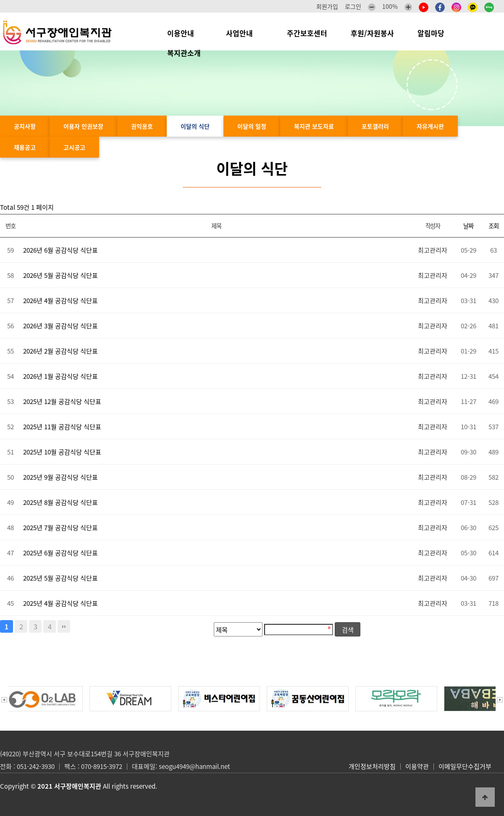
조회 (493, 226)
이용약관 (417, 766)
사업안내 (245, 33)
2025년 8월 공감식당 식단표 (60, 502)
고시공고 (74, 147)
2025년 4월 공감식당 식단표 (60, 603)
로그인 (353, 6)
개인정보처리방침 (372, 766)
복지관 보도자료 (314, 126)
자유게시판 (430, 126)
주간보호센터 (307, 33)
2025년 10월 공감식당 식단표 (62, 452)
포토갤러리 (375, 126)
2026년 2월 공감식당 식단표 (60, 351)
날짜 (468, 226)
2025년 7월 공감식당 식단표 (60, 527)
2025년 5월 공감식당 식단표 (60, 578)
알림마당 (435, 33)
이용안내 (185, 33)
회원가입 (327, 6)
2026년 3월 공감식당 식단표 (60, 326)
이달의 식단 (195, 126)
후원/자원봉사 (372, 33)
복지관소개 (186, 53)
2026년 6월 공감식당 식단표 (60, 250)
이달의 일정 (252, 126)
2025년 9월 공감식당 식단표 (60, 477)
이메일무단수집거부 (465, 766)
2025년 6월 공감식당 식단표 (60, 553)
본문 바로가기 (0, 0)
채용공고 (25, 147)
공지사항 (25, 126)
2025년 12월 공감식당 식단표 (62, 401)
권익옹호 (142, 126)
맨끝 (64, 626)
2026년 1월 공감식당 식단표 (60, 376)
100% (390, 6)
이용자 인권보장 (83, 126)
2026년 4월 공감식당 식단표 (60, 300)
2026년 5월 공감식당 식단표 (60, 275)
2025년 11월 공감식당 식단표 (62, 426)
